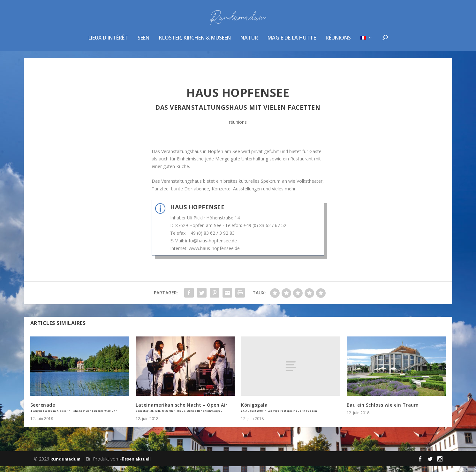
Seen (144, 43)
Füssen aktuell (135, 465)
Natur (249, 43)
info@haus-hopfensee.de (211, 246)
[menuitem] (367, 51)
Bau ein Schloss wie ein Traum (383, 411)
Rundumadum (65, 465)
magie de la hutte (292, 43)
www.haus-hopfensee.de (214, 254)
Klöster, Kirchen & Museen (195, 43)
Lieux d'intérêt (108, 43)
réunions (338, 43)
